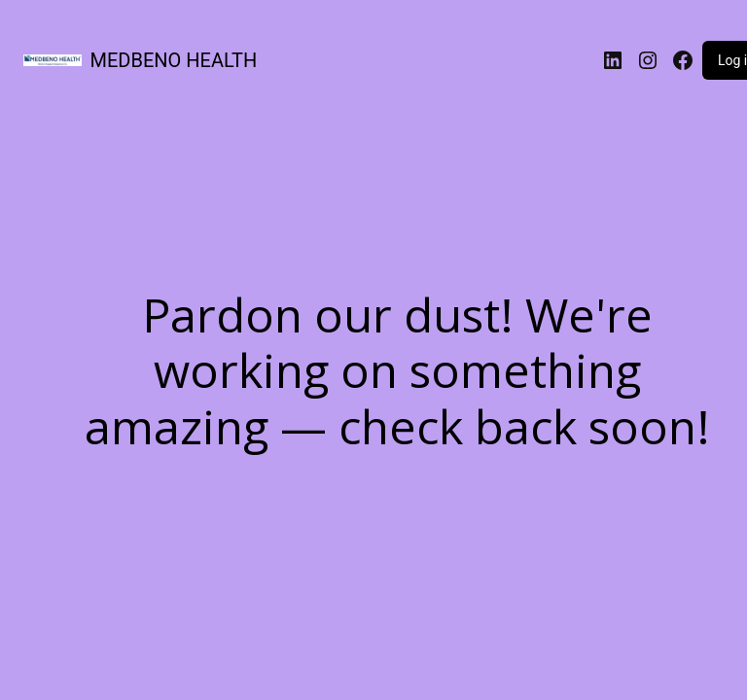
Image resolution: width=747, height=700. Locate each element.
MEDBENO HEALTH (174, 60)
